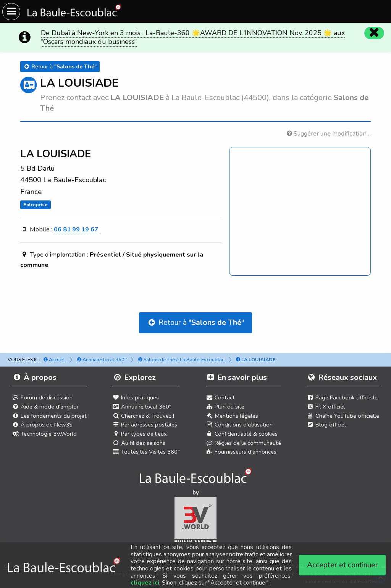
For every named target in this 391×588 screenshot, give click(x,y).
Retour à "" (195, 322)
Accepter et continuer (343, 565)
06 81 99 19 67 (76, 229)
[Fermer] (374, 33)
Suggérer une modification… (329, 133)
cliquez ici (145, 583)
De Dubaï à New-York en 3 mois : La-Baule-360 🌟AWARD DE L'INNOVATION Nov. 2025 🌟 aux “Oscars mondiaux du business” (193, 37)
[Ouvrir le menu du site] (11, 12)
